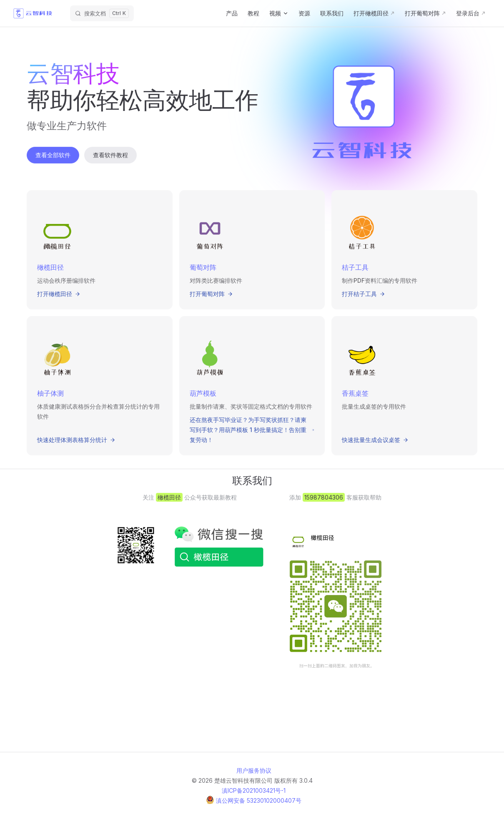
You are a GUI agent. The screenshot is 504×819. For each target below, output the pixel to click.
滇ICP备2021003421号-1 (254, 790)
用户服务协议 (254, 770)
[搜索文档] (102, 13)
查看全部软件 (53, 155)
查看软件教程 (110, 155)
